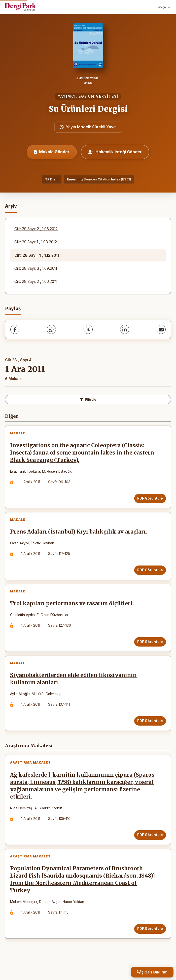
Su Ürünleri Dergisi (88, 109)
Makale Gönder (52, 152)
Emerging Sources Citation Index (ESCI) (99, 179)
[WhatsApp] (51, 329)
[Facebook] (15, 329)
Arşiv (11, 206)
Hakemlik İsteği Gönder (115, 152)
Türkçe (163, 7)
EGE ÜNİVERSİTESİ (98, 96)
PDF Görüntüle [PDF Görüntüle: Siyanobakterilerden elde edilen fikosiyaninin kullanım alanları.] (149, 731)
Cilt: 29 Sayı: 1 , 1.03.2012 (36, 242)
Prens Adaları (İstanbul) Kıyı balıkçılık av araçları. (80, 536)
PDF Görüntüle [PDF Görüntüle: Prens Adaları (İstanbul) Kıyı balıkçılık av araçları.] (149, 574)
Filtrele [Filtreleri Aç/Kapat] (88, 400)
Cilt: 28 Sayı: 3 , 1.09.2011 (36, 268)
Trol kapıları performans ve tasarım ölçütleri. (73, 611)
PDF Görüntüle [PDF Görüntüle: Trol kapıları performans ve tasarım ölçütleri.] (149, 649)
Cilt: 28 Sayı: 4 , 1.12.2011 (37, 255)
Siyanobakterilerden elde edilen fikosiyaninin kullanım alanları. (75, 689)
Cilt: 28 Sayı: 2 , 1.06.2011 (36, 281)
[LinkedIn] (125, 329)
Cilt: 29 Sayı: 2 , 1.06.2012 (36, 229)
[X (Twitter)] (88, 329)
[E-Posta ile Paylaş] (161, 329)
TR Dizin (52, 179)
